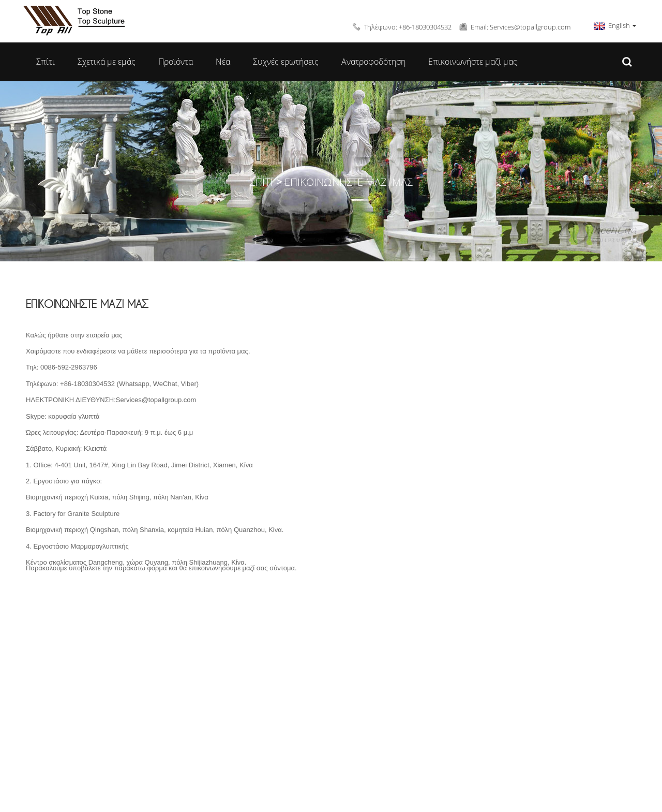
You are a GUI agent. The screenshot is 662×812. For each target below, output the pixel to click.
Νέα (223, 62)
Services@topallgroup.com (156, 400)
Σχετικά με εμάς (107, 62)
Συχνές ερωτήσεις (286, 62)
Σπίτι (46, 62)
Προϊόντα (176, 62)
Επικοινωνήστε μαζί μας (473, 62)
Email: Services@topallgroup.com (521, 27)
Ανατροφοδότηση (373, 62)
